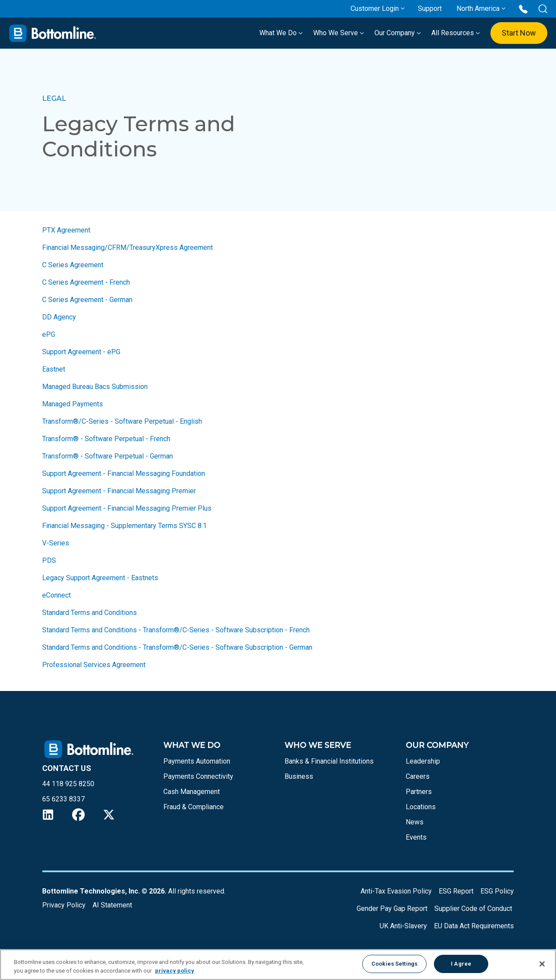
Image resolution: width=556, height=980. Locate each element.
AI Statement (112, 905)
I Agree (461, 964)
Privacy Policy (64, 905)
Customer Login (375, 8)
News (415, 822)
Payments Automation (197, 761)
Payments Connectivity (198, 776)
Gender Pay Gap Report (392, 909)
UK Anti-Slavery (403, 926)
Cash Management (192, 792)
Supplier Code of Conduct (473, 909)
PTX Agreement (66, 230)
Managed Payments (73, 404)
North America (478, 8)
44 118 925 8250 (68, 784)
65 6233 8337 (63, 799)
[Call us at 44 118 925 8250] (523, 8)
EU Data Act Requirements (474, 926)
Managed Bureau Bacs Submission (95, 387)
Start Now (519, 33)
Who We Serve (339, 33)
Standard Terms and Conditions (89, 613)
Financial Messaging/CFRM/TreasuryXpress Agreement (127, 247)
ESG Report (456, 891)
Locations (421, 807)
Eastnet (54, 369)
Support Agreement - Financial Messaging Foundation (124, 473)
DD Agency (59, 317)
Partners (419, 792)
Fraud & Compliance (194, 807)
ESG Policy (497, 891)
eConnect (56, 595)
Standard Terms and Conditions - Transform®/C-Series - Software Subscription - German (177, 647)
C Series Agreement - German (87, 300)
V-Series (56, 543)
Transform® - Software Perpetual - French (106, 439)
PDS (49, 560)
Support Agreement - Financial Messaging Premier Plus (127, 508)
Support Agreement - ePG (81, 352)
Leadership (423, 761)
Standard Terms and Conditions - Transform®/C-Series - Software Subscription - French (176, 630)
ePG (49, 334)
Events (416, 837)
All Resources (456, 33)
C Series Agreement (73, 265)
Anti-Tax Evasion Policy (396, 891)
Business (299, 776)
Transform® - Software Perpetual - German (108, 456)
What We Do (281, 33)
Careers (418, 776)
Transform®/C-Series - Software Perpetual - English (122, 421)
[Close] (542, 964)
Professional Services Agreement (94, 665)
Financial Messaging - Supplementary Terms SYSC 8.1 (125, 526)
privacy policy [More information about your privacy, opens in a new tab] (175, 971)
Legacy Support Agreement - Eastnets (100, 578)
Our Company (398, 33)
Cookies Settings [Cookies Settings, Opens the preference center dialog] (394, 964)
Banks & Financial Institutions (329, 761)
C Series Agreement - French (86, 282)
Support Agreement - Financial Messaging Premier (119, 491)
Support (430, 8)
